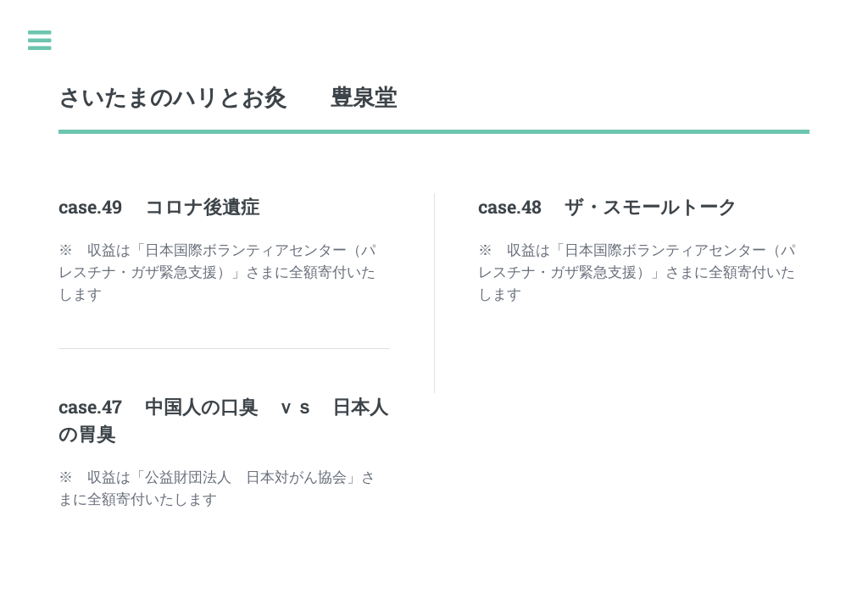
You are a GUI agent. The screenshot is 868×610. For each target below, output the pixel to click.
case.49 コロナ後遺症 (159, 206)
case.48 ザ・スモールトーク (608, 206)
